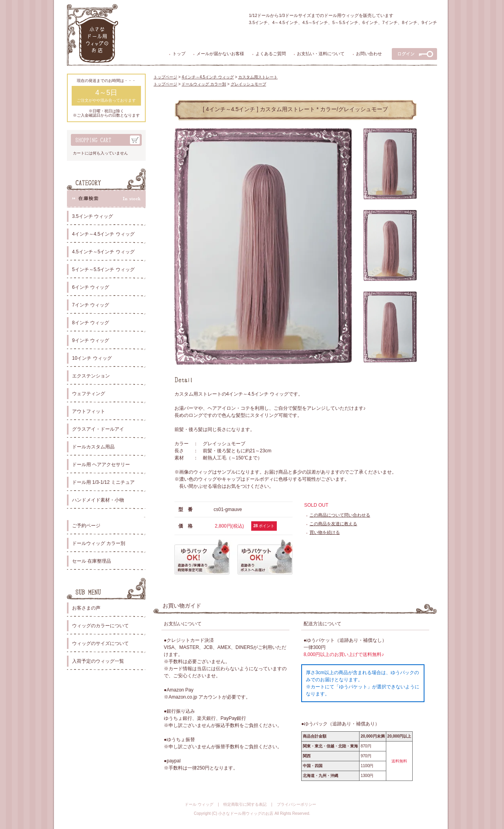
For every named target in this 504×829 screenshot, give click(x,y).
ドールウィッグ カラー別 (99, 543)
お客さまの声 (86, 608)
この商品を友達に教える (333, 524)
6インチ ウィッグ (91, 287)
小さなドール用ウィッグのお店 (246, 813)
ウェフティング (89, 394)
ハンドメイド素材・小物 (98, 500)
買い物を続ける (325, 532)
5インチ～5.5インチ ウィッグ (103, 270)
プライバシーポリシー (296, 804)
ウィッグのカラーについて (100, 626)
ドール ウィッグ (199, 804)
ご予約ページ (86, 526)
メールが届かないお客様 (220, 54)
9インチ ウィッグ (91, 340)
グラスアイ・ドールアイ (98, 429)
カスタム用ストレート (258, 77)
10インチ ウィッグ (92, 358)
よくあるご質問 (271, 54)
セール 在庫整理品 (92, 561)
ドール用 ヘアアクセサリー (101, 465)
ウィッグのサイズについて (100, 643)
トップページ (165, 77)
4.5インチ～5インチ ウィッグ (103, 252)
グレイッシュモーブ (248, 84)
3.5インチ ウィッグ (93, 216)
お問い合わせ (369, 54)
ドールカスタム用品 (93, 447)
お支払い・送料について (321, 54)
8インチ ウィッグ (91, 323)
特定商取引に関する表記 (245, 804)
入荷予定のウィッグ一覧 (98, 661)
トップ (179, 54)
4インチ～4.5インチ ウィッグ (103, 234)
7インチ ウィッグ (91, 305)
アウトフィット (89, 411)
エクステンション (91, 376)
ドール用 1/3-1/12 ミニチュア (103, 482)
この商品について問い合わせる (340, 515)
